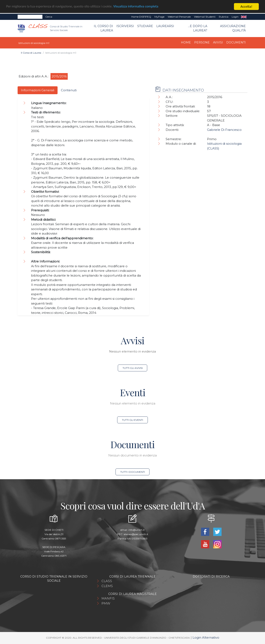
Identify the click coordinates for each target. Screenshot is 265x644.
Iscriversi (125, 26)
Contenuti (69, 90)
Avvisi (218, 42)
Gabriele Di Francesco (224, 130)
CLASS (107, 581)
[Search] (30, 17)
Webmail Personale (179, 17)
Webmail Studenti (205, 17)
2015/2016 (59, 76)
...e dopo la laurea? (198, 28)
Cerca (49, 17)
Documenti (236, 42)
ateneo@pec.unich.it (136, 534)
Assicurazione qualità (233, 28)
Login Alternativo (206, 637)
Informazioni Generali (38, 90)
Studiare (145, 26)
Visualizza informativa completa (136, 7)
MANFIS (108, 598)
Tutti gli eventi (132, 420)
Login (235, 17)
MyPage (159, 17)
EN (244, 17)
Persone (202, 42)
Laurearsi (165, 26)
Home (186, 42)
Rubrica (224, 17)
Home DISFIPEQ (141, 17)
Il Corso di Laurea (103, 28)
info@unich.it (137, 530)
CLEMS (107, 586)
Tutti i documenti (133, 472)
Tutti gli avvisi (133, 368)
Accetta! (246, 7)
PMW (106, 603)
